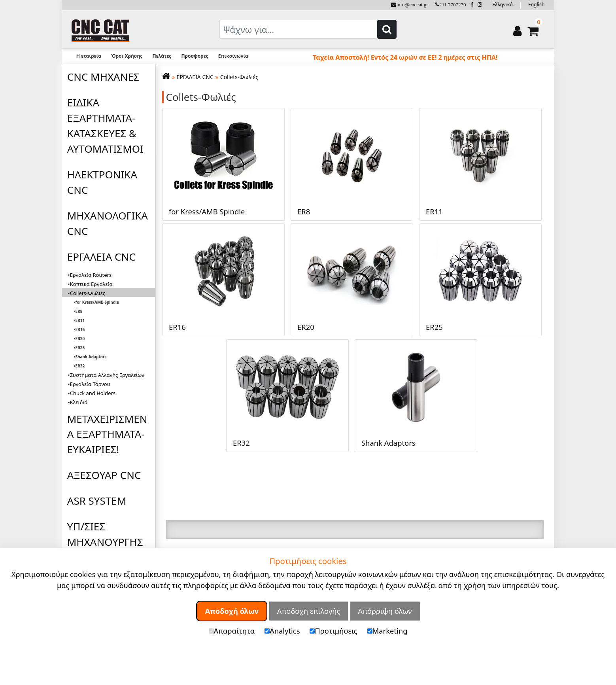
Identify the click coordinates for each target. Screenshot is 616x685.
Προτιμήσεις (334, 631)
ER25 (80, 348)
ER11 (80, 320)
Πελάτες (162, 56)
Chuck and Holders (93, 393)
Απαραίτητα (232, 631)
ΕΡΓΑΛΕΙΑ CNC (101, 257)
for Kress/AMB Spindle (97, 302)
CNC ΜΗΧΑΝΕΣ (103, 77)
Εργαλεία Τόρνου (90, 384)
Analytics (282, 631)
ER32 (80, 366)
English (536, 5)
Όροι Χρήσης (127, 56)
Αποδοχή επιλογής (309, 611)
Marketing (387, 631)
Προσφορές (195, 56)
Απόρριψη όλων (385, 611)
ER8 (79, 311)
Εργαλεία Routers (91, 275)
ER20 (80, 339)
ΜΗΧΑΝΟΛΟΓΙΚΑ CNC (108, 223)
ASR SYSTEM (97, 501)
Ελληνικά (503, 5)
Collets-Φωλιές (239, 77)
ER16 (80, 329)
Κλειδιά (79, 402)
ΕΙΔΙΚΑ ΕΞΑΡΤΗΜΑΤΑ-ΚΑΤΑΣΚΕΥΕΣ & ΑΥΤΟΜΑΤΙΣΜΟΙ (105, 126)
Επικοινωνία (233, 56)
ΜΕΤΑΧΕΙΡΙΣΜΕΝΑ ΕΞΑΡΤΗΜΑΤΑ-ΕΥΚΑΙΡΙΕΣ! (107, 434)
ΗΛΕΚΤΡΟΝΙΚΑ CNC (102, 182)
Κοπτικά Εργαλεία (91, 284)
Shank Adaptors (91, 357)
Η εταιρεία (89, 56)
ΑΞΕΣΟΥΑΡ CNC (104, 475)
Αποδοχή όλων (232, 611)
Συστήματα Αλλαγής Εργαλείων (107, 375)
